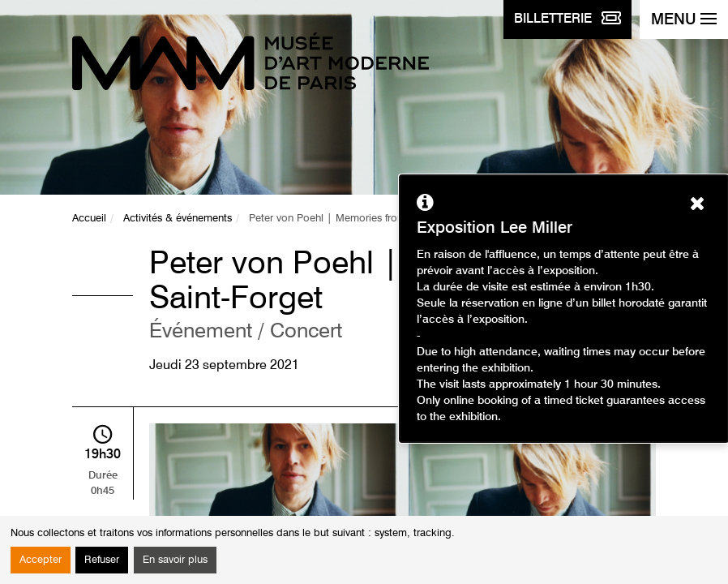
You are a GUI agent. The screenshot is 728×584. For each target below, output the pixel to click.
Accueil (89, 219)
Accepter (41, 560)
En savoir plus (175, 560)
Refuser (102, 560)
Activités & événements (178, 219)
